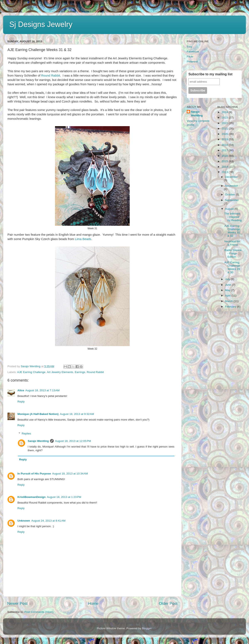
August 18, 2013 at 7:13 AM (42, 390)
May (228, 290)
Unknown (24, 521)
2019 (225, 139)
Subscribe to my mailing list (211, 74)
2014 (225, 167)
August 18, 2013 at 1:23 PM (64, 497)
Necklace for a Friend (232, 243)
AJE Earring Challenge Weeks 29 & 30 (232, 267)
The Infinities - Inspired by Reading (233, 217)
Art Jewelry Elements (60, 372)
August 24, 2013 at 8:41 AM (48, 521)
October (231, 195)
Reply (21, 402)
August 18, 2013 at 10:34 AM (70, 474)
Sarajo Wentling (38, 441)
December (232, 177)
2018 (225, 145)
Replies (26, 434)
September (232, 200)
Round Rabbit (51, 76)
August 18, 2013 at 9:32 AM (77, 414)
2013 (225, 172)
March (229, 301)
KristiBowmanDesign (32, 497)
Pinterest (192, 62)
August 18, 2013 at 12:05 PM (73, 441)
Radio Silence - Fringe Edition (233, 253)
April (228, 296)
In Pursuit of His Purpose (34, 474)
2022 (225, 123)
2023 (225, 118)
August (230, 209)
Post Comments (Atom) (39, 612)
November (232, 186)
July (228, 279)
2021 (225, 129)
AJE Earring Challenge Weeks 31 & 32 (232, 231)
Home (93, 603)
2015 (225, 161)
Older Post (168, 603)
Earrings (80, 372)
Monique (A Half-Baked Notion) (38, 414)
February (231, 307)
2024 (225, 112)
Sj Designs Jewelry (41, 24)
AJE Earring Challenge (31, 372)
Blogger (147, 628)
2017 (225, 150)
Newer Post (17, 603)
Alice (21, 390)
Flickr (190, 57)
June (229, 285)
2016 (225, 156)
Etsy (189, 47)
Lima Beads (83, 239)
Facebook (193, 52)
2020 (225, 134)
